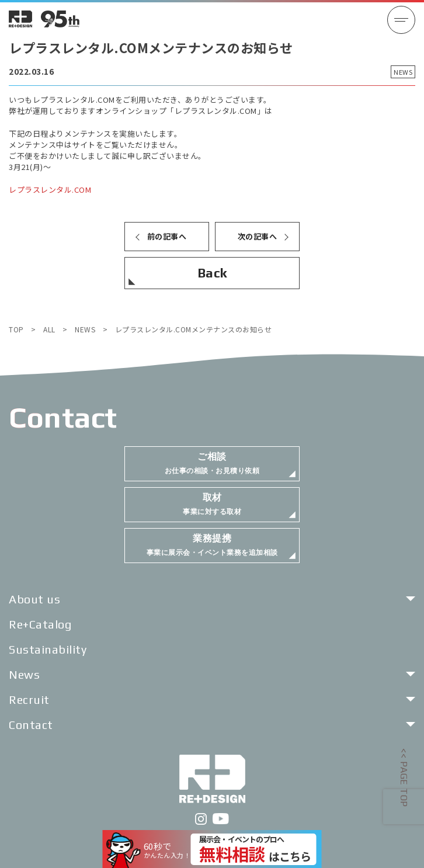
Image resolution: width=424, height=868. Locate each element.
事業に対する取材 (212, 504)
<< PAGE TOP (404, 778)
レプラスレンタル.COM (50, 190)
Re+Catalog (40, 624)
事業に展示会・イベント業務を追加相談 (212, 545)
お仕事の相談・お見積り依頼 (212, 463)
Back (212, 273)
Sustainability (48, 649)
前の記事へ (167, 236)
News (24, 674)
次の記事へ (258, 236)
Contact (31, 725)
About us (34, 599)
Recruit (29, 699)
